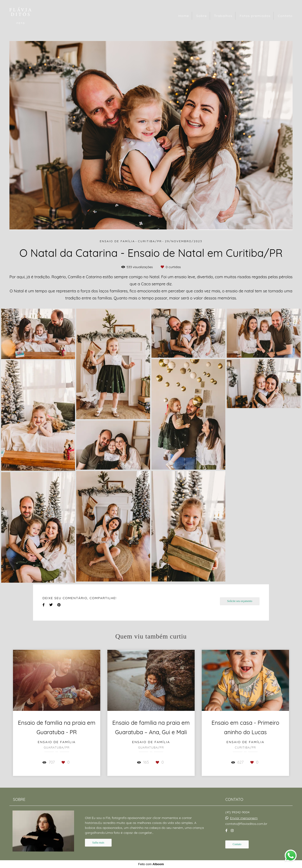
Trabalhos (223, 16)
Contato (285, 16)
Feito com (151, 864)
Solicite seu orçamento (240, 601)
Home (184, 16)
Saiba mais (98, 843)
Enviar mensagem (244, 818)
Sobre (202, 16)
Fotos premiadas (255, 16)
